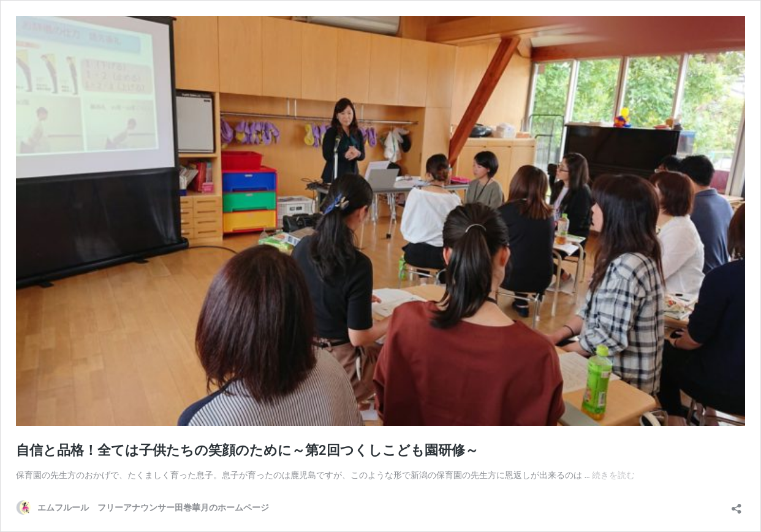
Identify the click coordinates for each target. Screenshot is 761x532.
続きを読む (613, 475)
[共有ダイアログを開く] (736, 505)
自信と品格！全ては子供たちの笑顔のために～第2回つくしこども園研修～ (247, 450)
